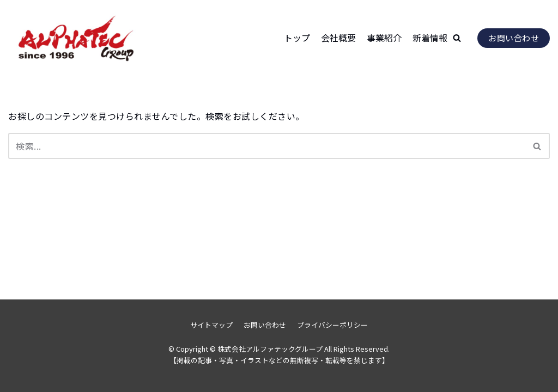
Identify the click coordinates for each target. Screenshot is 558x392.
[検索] (267, 146)
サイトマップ (211, 325)
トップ (297, 38)
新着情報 (430, 38)
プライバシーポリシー (332, 325)
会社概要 (338, 38)
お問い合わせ (514, 38)
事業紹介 (384, 38)
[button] (457, 38)
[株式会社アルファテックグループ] (76, 38)
